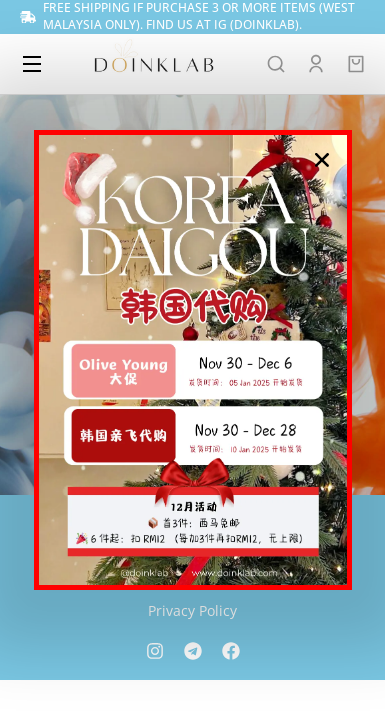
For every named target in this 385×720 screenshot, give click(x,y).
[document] (192, 360)
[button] (322, 160)
